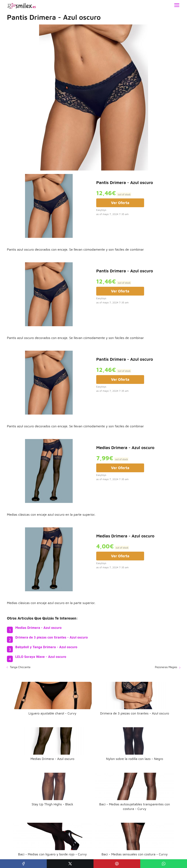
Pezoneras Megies (166, 667)
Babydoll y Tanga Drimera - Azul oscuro (46, 647)
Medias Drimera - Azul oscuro (38, 628)
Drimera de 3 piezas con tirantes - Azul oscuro (52, 637)
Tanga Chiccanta (20, 667)
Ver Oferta (120, 203)
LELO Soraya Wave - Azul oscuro (41, 657)
